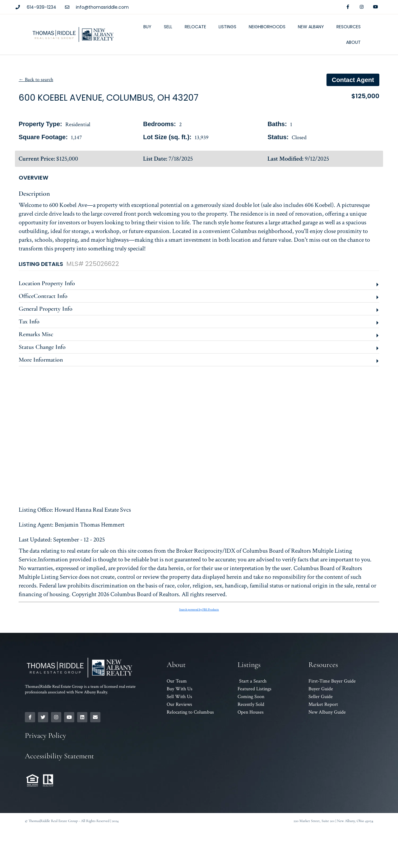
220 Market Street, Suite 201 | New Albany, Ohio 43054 (333, 821)
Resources (349, 27)
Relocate (195, 27)
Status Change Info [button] (42, 347)
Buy (147, 27)
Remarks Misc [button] (36, 334)
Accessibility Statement (59, 756)
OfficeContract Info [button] (43, 296)
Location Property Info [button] (47, 283)
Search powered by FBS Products (199, 610)
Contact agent (353, 80)
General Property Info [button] (46, 309)
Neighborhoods (267, 27)
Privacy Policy (45, 736)
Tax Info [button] (29, 322)
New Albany (311, 27)
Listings (227, 27)
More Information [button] (41, 360)
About (353, 42)
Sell (168, 27)
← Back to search (36, 80)
